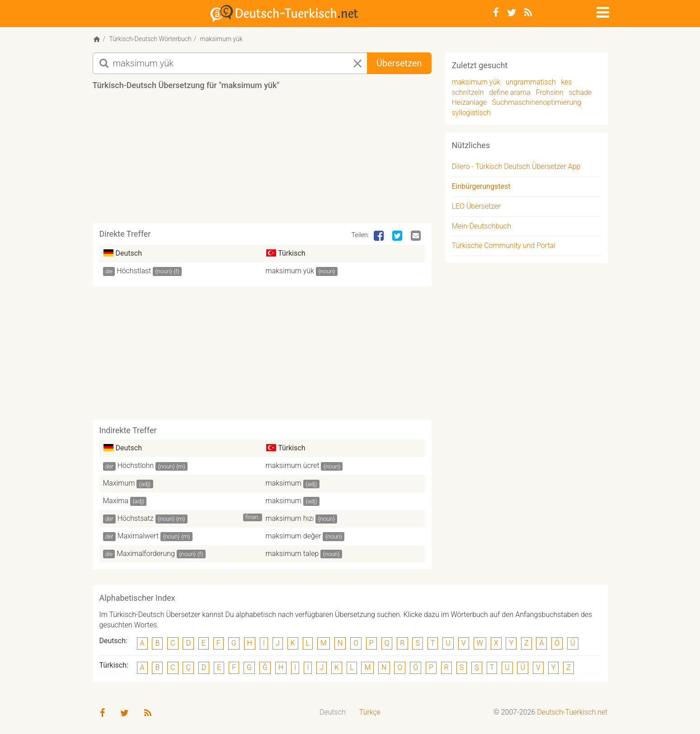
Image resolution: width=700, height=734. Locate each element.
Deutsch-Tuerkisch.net (572, 712)
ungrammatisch (531, 82)
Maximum (119, 483)
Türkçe (370, 712)
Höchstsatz (136, 518)
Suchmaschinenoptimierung (537, 102)
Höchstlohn (136, 465)
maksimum (284, 483)
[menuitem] (333, 713)
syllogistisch (471, 113)
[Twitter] (512, 13)
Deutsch (333, 712)
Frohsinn (550, 92)
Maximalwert (138, 536)
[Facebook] (496, 13)
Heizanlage (470, 102)
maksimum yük (290, 271)
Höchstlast (134, 271)
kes (566, 82)
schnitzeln (468, 92)
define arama (510, 92)
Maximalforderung (146, 554)
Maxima (116, 501)
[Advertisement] (262, 160)
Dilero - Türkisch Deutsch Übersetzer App (516, 166)
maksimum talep (292, 554)
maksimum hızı (290, 518)
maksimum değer (294, 536)
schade (580, 92)
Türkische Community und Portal (504, 245)
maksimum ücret (293, 465)
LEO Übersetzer (476, 206)
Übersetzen (399, 63)
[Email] (417, 236)
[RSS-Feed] (528, 13)
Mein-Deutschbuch (482, 226)
